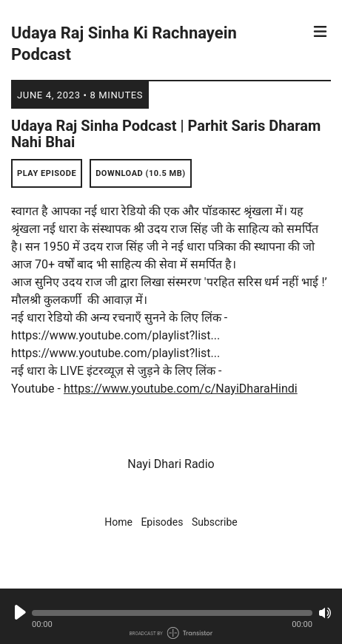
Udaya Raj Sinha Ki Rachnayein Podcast (124, 44)
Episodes (162, 522)
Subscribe (215, 522)
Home (118, 522)
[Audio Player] (171, 616)
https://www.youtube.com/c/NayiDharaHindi (181, 389)
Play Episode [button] (47, 173)
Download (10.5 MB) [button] (141, 173)
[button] (172, 613)
